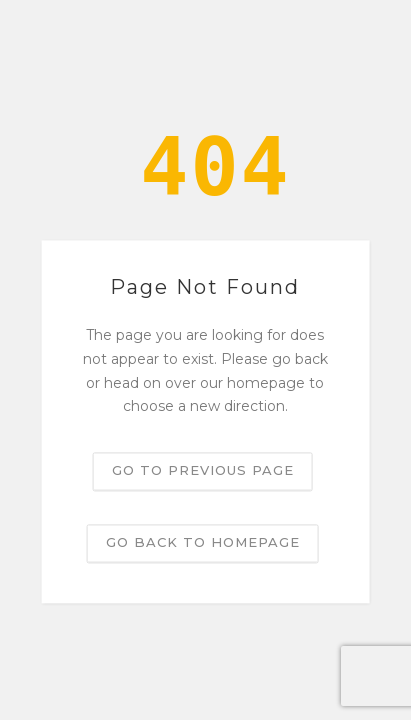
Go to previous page (203, 471)
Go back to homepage (203, 543)
